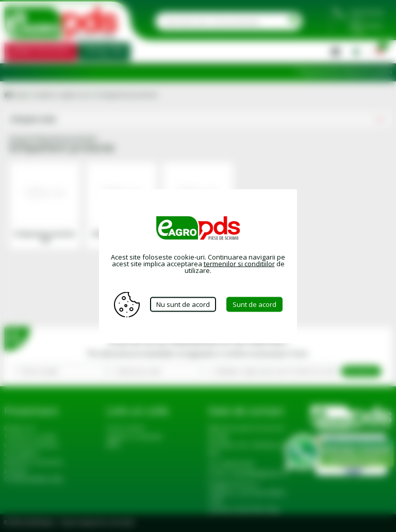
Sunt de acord (254, 304)
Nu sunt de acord (183, 304)
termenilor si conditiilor (239, 263)
